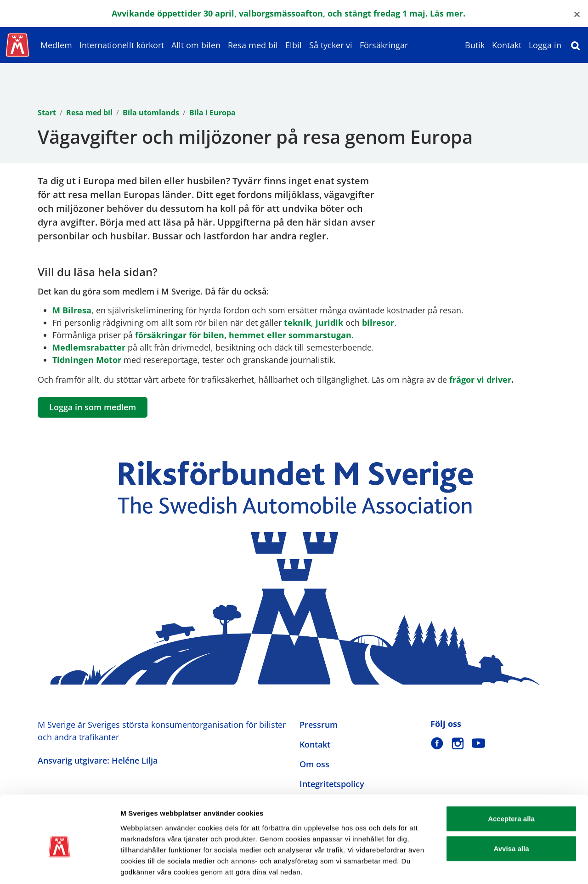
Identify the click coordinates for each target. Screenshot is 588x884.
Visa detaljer (499, 866)
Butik (475, 45)
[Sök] (576, 45)
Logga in (545, 45)
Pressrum (319, 725)
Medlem (56, 45)
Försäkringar (384, 45)
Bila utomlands (151, 113)
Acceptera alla (511, 775)
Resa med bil (253, 45)
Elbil (294, 45)
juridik (329, 323)
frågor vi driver (480, 380)
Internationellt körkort (122, 45)
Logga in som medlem (93, 407)
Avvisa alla (512, 806)
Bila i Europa (212, 113)
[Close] (577, 14)
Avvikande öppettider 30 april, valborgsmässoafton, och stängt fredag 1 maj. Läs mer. (288, 13)
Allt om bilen (196, 45)
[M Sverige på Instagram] (458, 743)
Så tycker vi (331, 45)
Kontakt (507, 45)
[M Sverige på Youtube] (478, 743)
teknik (297, 323)
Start (47, 113)
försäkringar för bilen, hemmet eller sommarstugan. (244, 335)
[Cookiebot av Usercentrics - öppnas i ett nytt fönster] (59, 866)
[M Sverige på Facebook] (437, 743)
